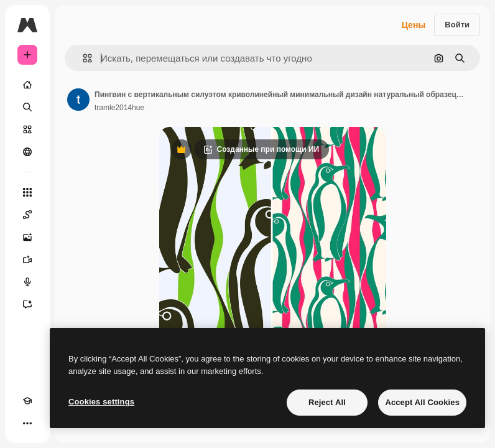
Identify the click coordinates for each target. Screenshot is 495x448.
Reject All (327, 402)
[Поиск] (27, 107)
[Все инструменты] (27, 192)
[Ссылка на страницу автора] (78, 100)
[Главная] (27, 85)
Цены (414, 25)
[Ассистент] (27, 304)
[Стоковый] (27, 129)
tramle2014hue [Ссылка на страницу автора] (119, 108)
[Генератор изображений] (27, 237)
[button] (82, 58)
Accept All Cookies (422, 402)
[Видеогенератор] (27, 259)
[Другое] (27, 423)
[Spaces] (27, 215)
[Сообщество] (27, 152)
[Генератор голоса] (27, 282)
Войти (457, 25)
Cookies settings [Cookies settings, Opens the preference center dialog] (101, 402)
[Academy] (27, 401)
